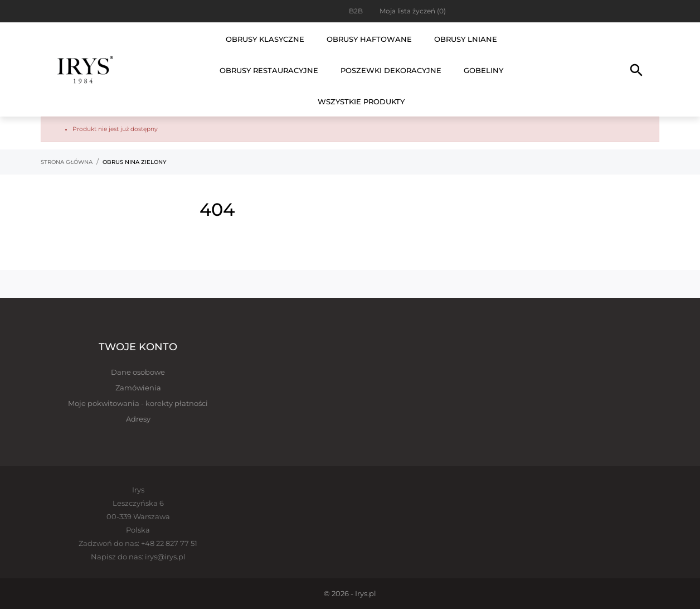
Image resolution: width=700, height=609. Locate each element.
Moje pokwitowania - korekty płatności (138, 403)
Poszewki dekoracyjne (391, 70)
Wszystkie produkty (361, 101)
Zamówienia (138, 388)
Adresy (138, 419)
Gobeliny (483, 70)
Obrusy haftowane (369, 39)
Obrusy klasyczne (265, 39)
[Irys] (85, 70)
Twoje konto (138, 347)
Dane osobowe (138, 372)
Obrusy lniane (466, 39)
